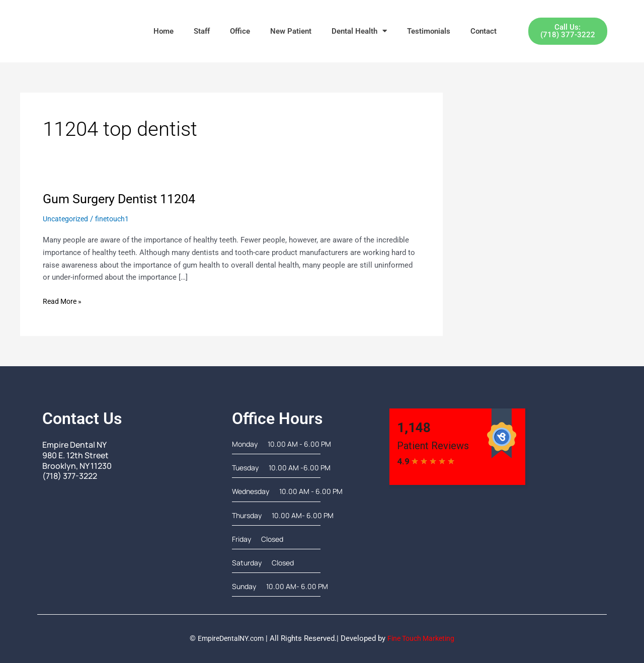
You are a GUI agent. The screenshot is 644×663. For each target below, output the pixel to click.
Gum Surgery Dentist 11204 (123, 199)
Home (164, 31)
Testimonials (429, 31)
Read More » (64, 301)
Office (240, 31)
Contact (484, 31)
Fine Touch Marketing (424, 638)
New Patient (291, 31)
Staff (202, 31)
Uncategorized (67, 219)
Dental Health (359, 31)
